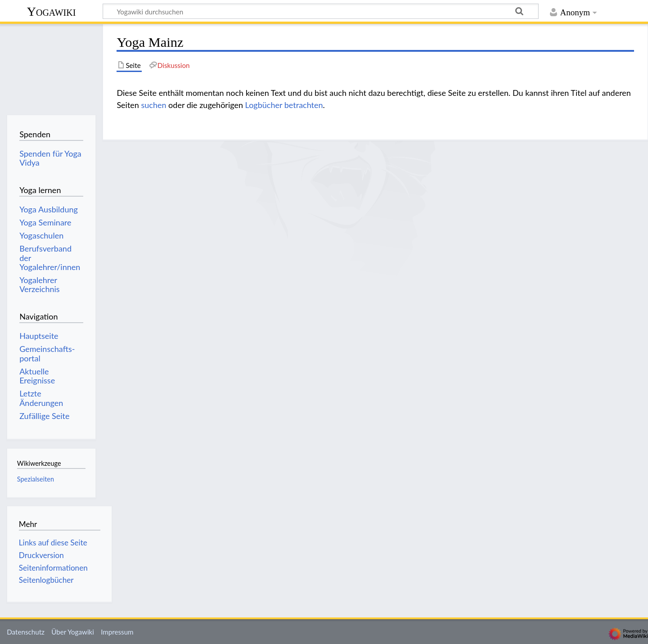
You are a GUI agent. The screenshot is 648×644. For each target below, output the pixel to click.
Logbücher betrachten (284, 105)
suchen (153, 105)
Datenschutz (26, 632)
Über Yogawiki (73, 632)
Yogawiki (52, 11)
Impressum (117, 632)
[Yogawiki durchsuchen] (321, 11)
